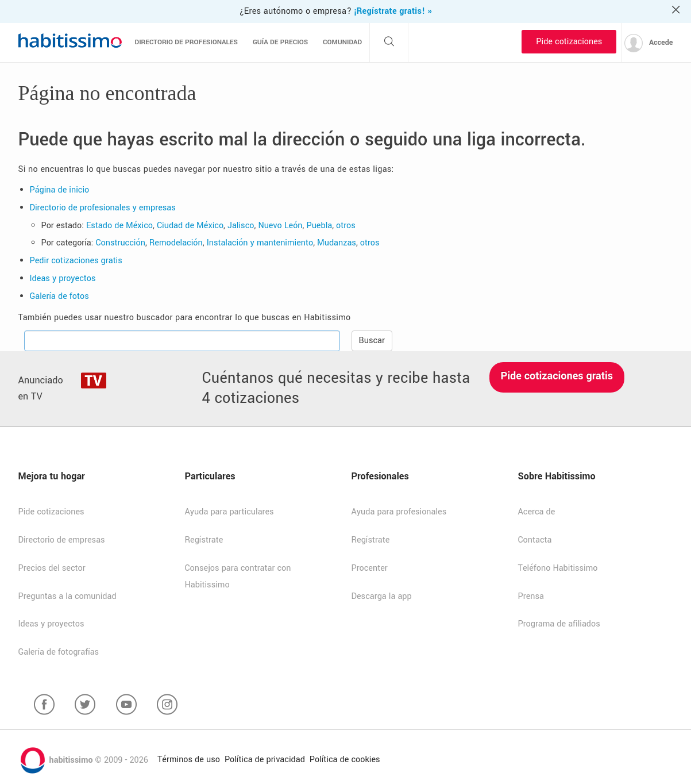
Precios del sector (52, 568)
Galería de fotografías (59, 652)
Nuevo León (280, 226)
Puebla (319, 226)
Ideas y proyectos (63, 278)
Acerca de (537, 512)
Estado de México (119, 226)
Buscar (372, 341)
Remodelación (176, 243)
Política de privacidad (265, 760)
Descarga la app (382, 596)
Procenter (370, 568)
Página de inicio (60, 190)
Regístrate (204, 540)
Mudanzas (337, 243)
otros (346, 226)
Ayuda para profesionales (399, 512)
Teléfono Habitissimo (558, 568)
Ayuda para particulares (229, 512)
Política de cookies (345, 760)
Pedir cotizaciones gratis (76, 261)
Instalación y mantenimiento (260, 243)
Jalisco (241, 226)
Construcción (120, 243)
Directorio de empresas (62, 540)
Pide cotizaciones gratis (557, 376)
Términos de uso (189, 760)
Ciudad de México (190, 226)
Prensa (531, 596)
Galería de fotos (59, 296)
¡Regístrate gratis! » (393, 11)
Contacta (535, 540)
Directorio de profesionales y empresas (103, 208)
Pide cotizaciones (569, 42)
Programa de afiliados (559, 624)
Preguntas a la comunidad (67, 596)
